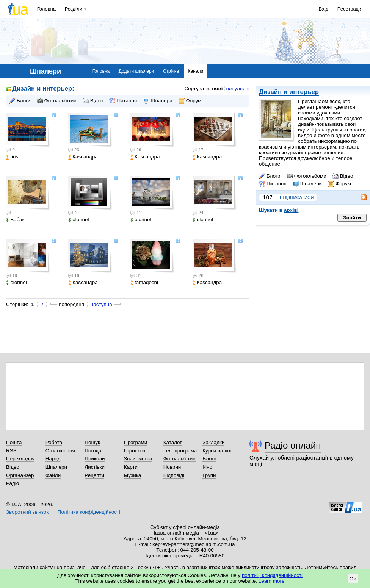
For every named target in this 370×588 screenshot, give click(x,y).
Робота (54, 442)
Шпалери (307, 184)
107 (268, 197)
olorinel (78, 220)
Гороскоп (135, 451)
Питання (273, 184)
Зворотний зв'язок (27, 512)
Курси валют (217, 451)
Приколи (95, 459)
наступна (101, 304)
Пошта (14, 442)
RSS (11, 451)
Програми (136, 442)
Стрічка (171, 71)
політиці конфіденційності (272, 575)
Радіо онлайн (293, 445)
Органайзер (20, 475)
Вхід (324, 9)
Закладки (213, 442)
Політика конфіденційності (89, 512)
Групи (209, 475)
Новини (172, 467)
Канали (196, 71)
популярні (238, 88)
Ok (353, 579)
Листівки (95, 467)
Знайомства (138, 459)
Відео (343, 176)
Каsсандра (83, 157)
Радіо (13, 483)
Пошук (92, 442)
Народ (53, 459)
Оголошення (60, 451)
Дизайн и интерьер (289, 92)
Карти (131, 467)
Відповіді (174, 475)
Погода (93, 451)
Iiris (12, 157)
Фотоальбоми (307, 176)
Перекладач (20, 459)
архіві (291, 210)
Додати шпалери (136, 71)
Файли (53, 475)
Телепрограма (180, 451)
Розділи (74, 9)
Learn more (272, 581)
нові (217, 88)
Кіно (207, 467)
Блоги (270, 176)
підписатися (296, 197)
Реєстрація (350, 9)
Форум (339, 184)
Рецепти (94, 475)
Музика (132, 475)
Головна (46, 9)
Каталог (173, 442)
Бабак (15, 220)
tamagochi (144, 282)
